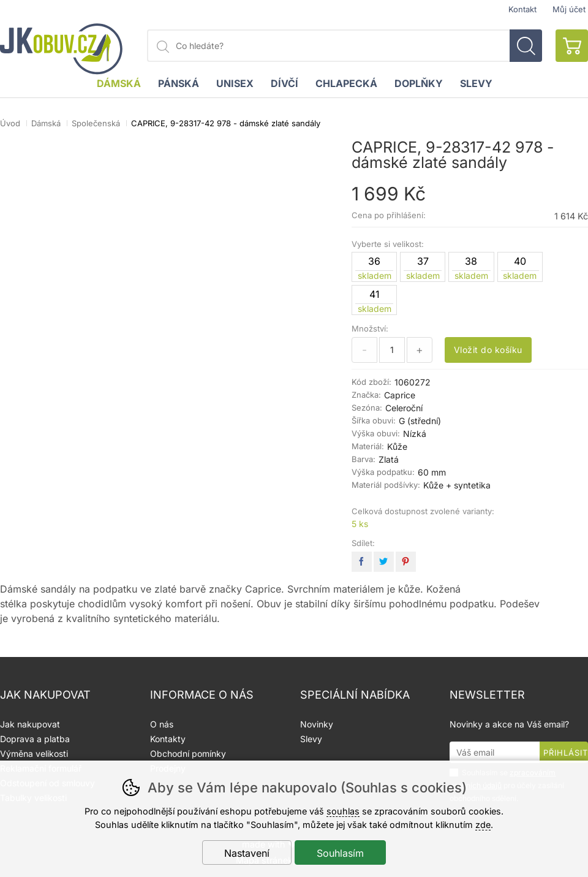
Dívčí (285, 83)
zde (483, 825)
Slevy (476, 83)
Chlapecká (346, 83)
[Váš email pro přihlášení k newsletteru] (495, 752)
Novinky (317, 724)
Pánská (179, 83)
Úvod (10, 123)
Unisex (235, 83)
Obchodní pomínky (188, 754)
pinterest (406, 562)
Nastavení (247, 853)
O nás (162, 724)
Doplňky (419, 83)
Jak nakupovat (30, 724)
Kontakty (168, 739)
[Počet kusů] (392, 350)
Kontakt (522, 9)
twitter (384, 562)
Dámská (46, 123)
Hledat (526, 46)
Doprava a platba (35, 739)
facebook (362, 562)
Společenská (96, 123)
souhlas (343, 811)
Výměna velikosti (34, 754)
